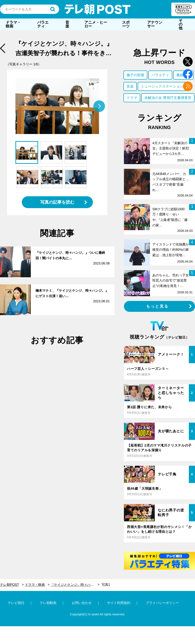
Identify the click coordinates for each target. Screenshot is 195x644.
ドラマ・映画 (13, 24)
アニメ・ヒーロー (96, 24)
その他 (181, 24)
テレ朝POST (98, 9)
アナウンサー (155, 24)
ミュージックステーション (162, 86)
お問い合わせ (82, 603)
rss (188, 86)
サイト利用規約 (119, 603)
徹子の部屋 (135, 75)
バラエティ (43, 24)
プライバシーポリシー (162, 603)
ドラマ (132, 98)
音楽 (67, 24)
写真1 (106, 585)
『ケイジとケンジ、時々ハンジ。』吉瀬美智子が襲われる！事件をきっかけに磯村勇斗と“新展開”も (75, 585)
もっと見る (158, 306)
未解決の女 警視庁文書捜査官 (168, 98)
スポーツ (126, 24)
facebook (188, 74)
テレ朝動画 (48, 603)
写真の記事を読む (57, 202)
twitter (188, 62)
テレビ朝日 (16, 603)
